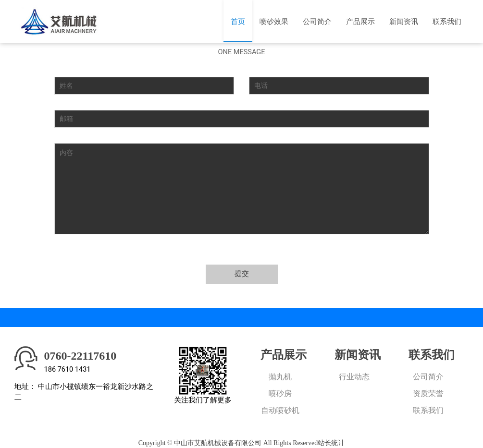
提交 (242, 274)
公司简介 (317, 22)
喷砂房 (280, 394)
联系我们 (447, 22)
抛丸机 (280, 377)
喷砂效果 (274, 22)
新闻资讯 (404, 22)
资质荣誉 (428, 394)
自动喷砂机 (280, 410)
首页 (238, 22)
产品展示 (360, 22)
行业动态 (354, 377)
